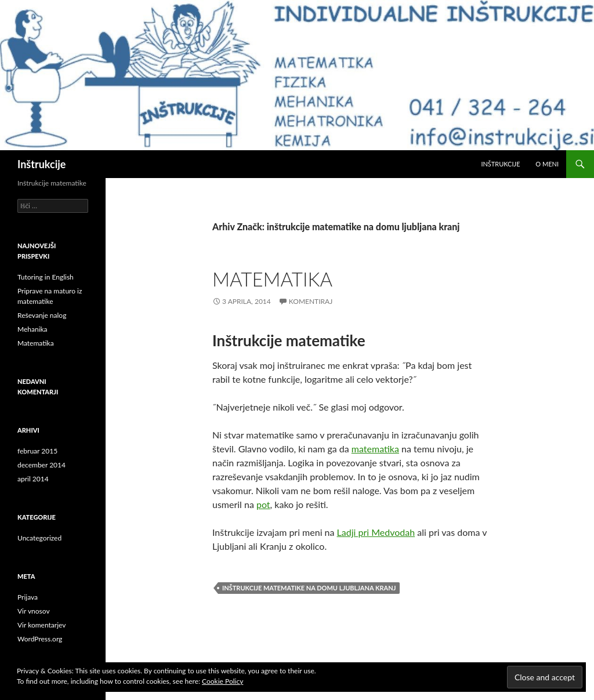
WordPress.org (40, 639)
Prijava (28, 597)
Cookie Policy (222, 681)
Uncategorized (39, 538)
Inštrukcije (41, 164)
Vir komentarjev (41, 625)
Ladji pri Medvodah (376, 532)
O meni (547, 164)
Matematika (272, 279)
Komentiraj (311, 301)
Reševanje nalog (42, 315)
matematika (375, 449)
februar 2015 (37, 451)
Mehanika (32, 329)
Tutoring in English (46, 277)
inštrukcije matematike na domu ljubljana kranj (309, 588)
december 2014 (41, 465)
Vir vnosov (34, 611)
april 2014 (33, 479)
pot (263, 504)
